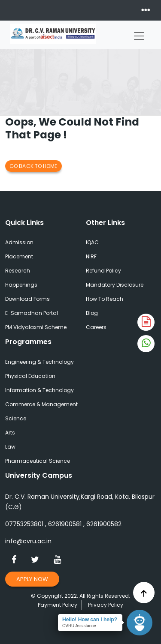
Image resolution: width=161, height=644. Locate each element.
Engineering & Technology (39, 362)
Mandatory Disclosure (115, 285)
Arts (10, 433)
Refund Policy (103, 271)
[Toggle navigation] (139, 34)
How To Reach (105, 299)
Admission (19, 242)
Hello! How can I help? (90, 620)
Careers (96, 327)
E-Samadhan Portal (32, 313)
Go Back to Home (33, 166)
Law (10, 447)
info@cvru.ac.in (28, 541)
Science (16, 418)
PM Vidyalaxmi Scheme (36, 327)
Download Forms (27, 299)
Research (18, 271)
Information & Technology (39, 390)
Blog (92, 313)
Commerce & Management (41, 404)
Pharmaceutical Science (38, 461)
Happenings (21, 285)
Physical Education (30, 376)
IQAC (92, 242)
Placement (19, 256)
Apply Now (32, 579)
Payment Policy (58, 605)
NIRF (91, 256)
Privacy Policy (106, 605)
